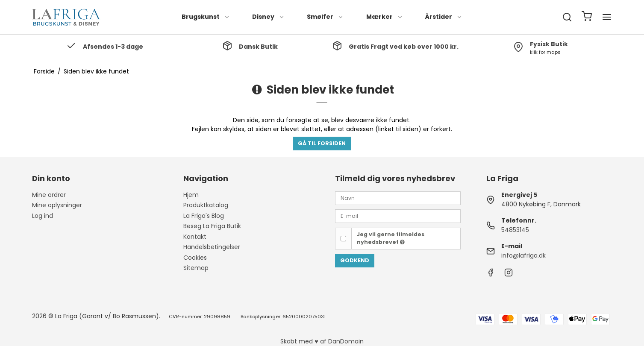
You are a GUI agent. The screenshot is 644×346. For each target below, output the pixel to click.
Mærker (385, 17)
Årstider (444, 17)
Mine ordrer (49, 195)
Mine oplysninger (57, 205)
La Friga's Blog (204, 216)
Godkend (355, 260)
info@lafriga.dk (523, 255)
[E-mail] (398, 216)
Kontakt (195, 237)
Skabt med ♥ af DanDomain (322, 341)
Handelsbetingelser (212, 247)
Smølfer (325, 17)
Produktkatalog (206, 205)
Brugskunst (206, 17)
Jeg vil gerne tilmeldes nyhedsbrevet (391, 238)
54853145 (515, 230)
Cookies (195, 258)
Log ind (43, 216)
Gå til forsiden (322, 143)
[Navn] (398, 198)
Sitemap (196, 268)
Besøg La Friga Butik (212, 226)
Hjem (191, 195)
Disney (268, 17)
